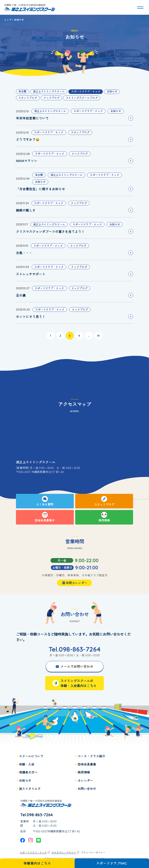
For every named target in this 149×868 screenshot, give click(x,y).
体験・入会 (27, 764)
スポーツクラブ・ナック (86, 91)
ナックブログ (52, 98)
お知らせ (112, 91)
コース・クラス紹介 (91, 756)
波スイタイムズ (30, 789)
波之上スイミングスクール (49, 91)
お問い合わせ (87, 789)
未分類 (22, 91)
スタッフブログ (28, 98)
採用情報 (84, 772)
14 (98, 336)
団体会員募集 (87, 764)
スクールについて (31, 756)
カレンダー (85, 780)
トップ (8, 20)
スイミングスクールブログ (82, 98)
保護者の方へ (28, 772)
